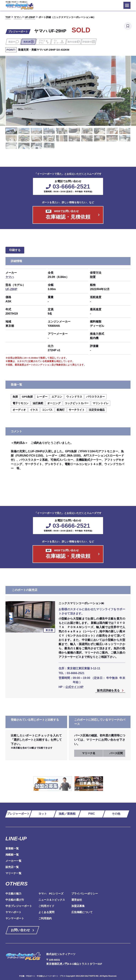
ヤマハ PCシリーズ (51, 894)
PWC (92, 814)
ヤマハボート (13, 912)
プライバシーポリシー (85, 894)
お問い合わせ (20, 930)
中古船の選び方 (15, 900)
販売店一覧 (12, 867)
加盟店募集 (78, 906)
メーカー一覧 (13, 861)
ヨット (43, 814)
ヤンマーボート (15, 918)
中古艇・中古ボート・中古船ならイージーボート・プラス (42, 976)
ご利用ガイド (46, 906)
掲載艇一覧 (12, 855)
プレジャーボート (18, 814)
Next (129, 91)
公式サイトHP (74, 687)
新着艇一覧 (12, 848)
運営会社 (77, 900)
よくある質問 (46, 912)
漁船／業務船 (67, 814)
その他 (116, 814)
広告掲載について (82, 912)
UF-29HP (11, 289)
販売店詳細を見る (108, 691)
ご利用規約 (45, 918)
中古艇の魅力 (13, 894)
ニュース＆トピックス (52, 900)
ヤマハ (10, 277)
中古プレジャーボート (19, 906)
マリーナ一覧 (13, 873)
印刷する (15, 250)
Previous (7, 91)
